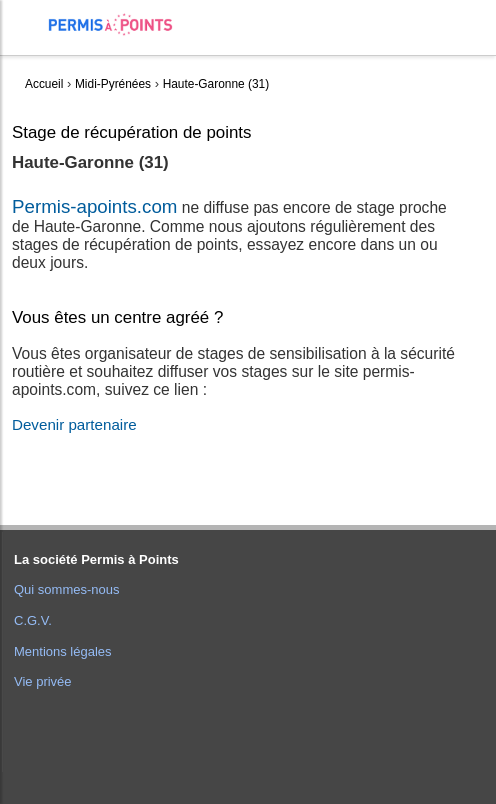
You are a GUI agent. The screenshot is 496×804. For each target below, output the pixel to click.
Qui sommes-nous (66, 589)
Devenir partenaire (74, 424)
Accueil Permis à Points (120, 24)
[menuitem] (31, 40)
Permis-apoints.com (94, 206)
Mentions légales (63, 651)
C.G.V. (33, 620)
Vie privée (43, 681)
